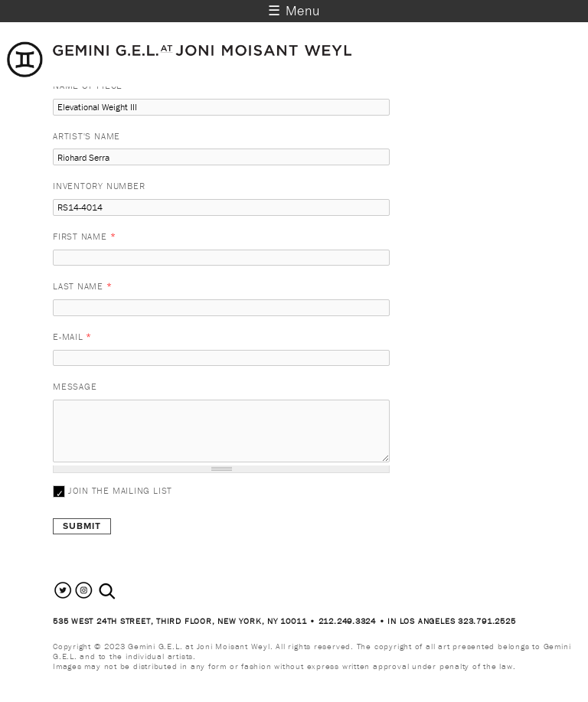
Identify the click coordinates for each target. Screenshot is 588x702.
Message (75, 386)
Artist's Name (87, 136)
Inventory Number (99, 186)
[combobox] (124, 591)
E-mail (72, 336)
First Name (84, 236)
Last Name (83, 286)
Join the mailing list (120, 490)
